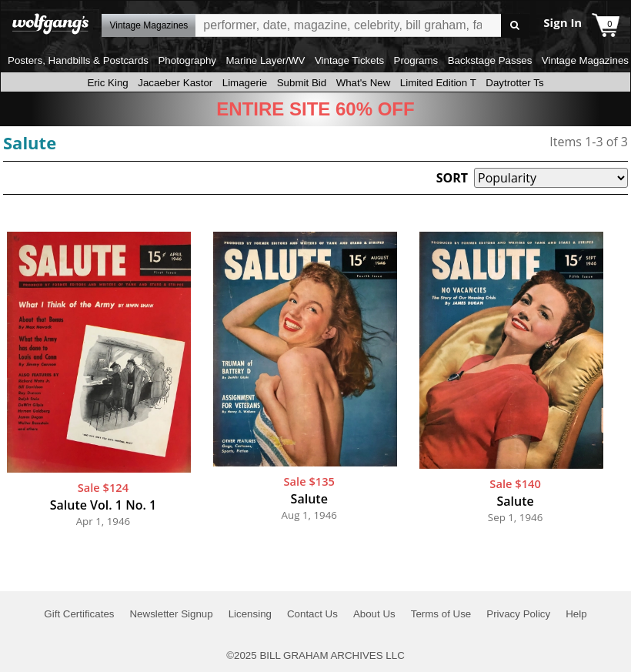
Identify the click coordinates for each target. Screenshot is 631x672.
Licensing (250, 614)
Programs (416, 60)
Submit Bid (302, 83)
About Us (374, 614)
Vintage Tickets (349, 60)
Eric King (107, 83)
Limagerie (245, 83)
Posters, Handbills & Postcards (78, 60)
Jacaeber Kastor (175, 83)
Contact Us (312, 614)
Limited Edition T (438, 83)
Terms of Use (441, 614)
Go (515, 26)
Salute (30, 142)
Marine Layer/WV (265, 60)
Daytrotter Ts (514, 83)
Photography (187, 60)
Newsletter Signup (171, 614)
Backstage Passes (490, 60)
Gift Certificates (79, 614)
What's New (364, 83)
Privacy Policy (518, 614)
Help (576, 614)
